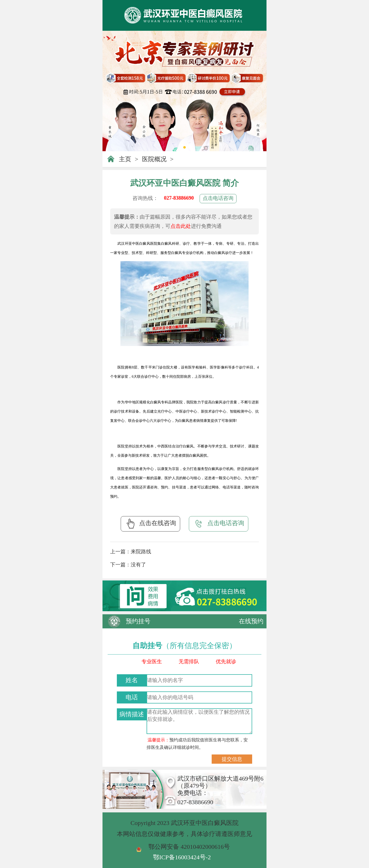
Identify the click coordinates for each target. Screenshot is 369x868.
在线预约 (251, 621)
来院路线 (141, 552)
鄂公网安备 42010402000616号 (189, 847)
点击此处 (181, 226)
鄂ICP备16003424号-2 (182, 857)
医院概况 (154, 159)
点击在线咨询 (150, 524)
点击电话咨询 (218, 198)
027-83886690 (179, 198)
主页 (125, 159)
